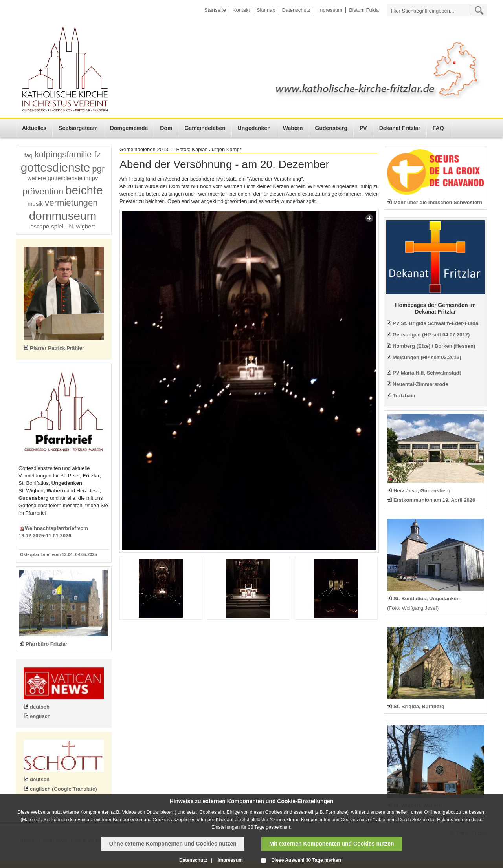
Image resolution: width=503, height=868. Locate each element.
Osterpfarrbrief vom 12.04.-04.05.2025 (59, 554)
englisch (40, 716)
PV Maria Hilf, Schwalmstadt (427, 373)
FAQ (438, 128)
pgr (98, 169)
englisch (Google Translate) (63, 789)
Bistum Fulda (364, 10)
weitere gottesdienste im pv (63, 178)
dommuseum (63, 216)
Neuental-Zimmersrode (420, 384)
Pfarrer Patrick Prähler (57, 348)
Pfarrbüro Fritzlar (46, 644)
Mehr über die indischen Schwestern (438, 202)
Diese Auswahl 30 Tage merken (306, 860)
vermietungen (71, 203)
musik (35, 204)
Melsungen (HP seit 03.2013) (427, 357)
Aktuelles (34, 128)
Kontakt (241, 10)
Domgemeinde (129, 128)
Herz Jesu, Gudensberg (422, 491)
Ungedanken (254, 128)
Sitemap (266, 10)
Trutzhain (404, 396)
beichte (84, 190)
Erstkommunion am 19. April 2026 (434, 500)
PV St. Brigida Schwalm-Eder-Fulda (435, 323)
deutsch (40, 707)
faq (28, 155)
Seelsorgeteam (78, 128)
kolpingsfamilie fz (68, 154)
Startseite (215, 10)
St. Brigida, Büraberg (419, 706)
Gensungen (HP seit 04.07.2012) (431, 335)
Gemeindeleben (205, 128)
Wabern (293, 128)
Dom (166, 128)
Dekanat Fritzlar (400, 128)
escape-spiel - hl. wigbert (62, 227)
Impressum (330, 10)
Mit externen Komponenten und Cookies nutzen (331, 844)
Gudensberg (331, 128)
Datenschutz (296, 10)
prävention (43, 191)
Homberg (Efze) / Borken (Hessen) (434, 346)
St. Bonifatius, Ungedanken (427, 598)
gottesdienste (56, 167)
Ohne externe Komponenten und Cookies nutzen (173, 844)
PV (363, 128)
